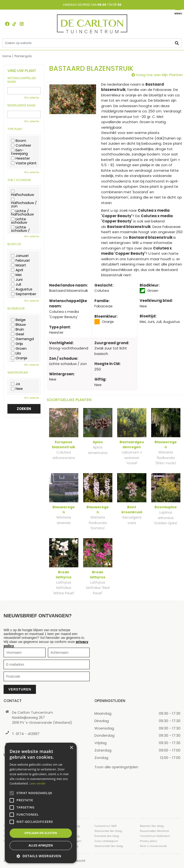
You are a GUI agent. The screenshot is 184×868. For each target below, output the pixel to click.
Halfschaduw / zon (24, 203)
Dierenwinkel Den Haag (109, 846)
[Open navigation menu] (178, 10)
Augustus (22, 289)
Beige (18, 320)
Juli (16, 284)
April (17, 270)
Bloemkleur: (16, 309)
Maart (19, 265)
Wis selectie (32, 98)
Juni (17, 280)
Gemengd (22, 339)
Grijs (17, 344)
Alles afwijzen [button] (41, 845)
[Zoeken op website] (92, 43)
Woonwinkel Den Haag (108, 831)
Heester (20, 158)
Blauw (18, 325)
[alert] (41, 803)
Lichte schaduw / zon (20, 231)
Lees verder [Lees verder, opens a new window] (38, 783)
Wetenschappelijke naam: (22, 80)
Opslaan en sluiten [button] (41, 833)
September (24, 294)
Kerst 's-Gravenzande (153, 846)
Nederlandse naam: (22, 105)
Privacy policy (149, 841)
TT (14, 24)
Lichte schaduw (19, 221)
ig (22, 24)
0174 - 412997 (28, 734)
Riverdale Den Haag (107, 836)
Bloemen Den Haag (152, 826)
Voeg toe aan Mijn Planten (159, 75)
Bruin (17, 329)
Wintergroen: (18, 373)
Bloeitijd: (14, 244)
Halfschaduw (23, 193)
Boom (19, 141)
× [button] (71, 748)
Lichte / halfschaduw (22, 213)
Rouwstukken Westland (154, 831)
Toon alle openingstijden (116, 767)
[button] (41, 856)
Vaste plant (24, 163)
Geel (17, 334)
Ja (15, 384)
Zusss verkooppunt (106, 841)
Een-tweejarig (19, 152)
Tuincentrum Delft (106, 826)
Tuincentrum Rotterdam (155, 836)
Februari (20, 260)
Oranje (19, 358)
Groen (19, 348)
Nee (17, 389)
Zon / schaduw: (20, 180)
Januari (20, 256)
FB (7, 24)
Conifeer (21, 145)
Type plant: (15, 129)
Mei (16, 275)
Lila (16, 353)
